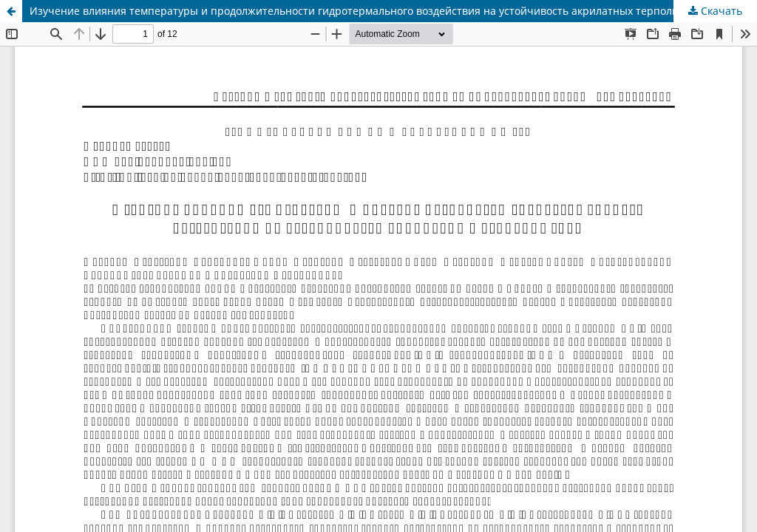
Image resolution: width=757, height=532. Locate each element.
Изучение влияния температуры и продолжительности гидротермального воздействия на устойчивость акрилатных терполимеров (370, 11)
